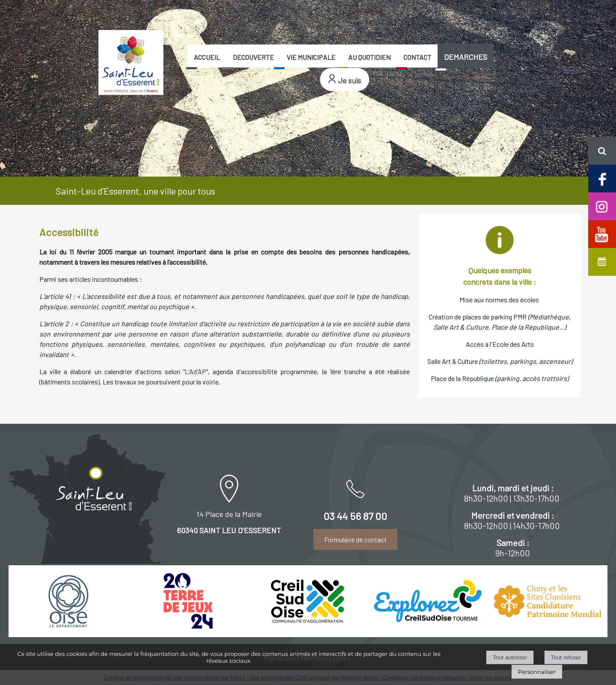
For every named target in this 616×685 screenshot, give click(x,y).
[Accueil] (131, 62)
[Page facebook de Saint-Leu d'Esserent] (602, 178)
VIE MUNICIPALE (311, 57)
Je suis (349, 80)
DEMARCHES (466, 57)
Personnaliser (537, 672)
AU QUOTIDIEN (369, 57)
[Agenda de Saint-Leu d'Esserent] (602, 261)
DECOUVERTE (253, 57)
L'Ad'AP (195, 371)
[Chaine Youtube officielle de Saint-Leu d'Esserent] (602, 233)
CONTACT (417, 57)
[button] (602, 151)
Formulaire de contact (355, 539)
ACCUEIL (207, 57)
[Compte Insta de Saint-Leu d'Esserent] (602, 205)
